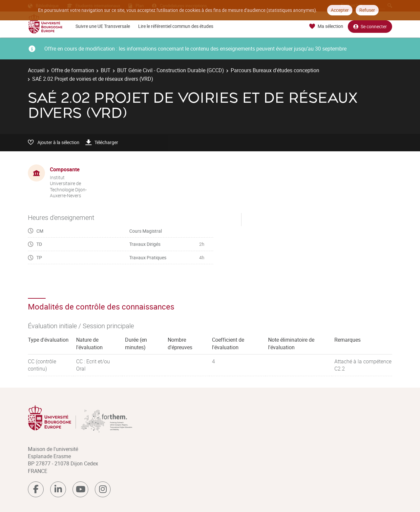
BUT (106, 70)
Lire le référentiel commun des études (176, 26)
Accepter (340, 10)
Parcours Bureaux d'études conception (275, 70)
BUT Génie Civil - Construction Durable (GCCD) (171, 70)
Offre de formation (73, 70)
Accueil (36, 70)
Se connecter (370, 26)
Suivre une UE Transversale (103, 26)
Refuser (367, 10)
